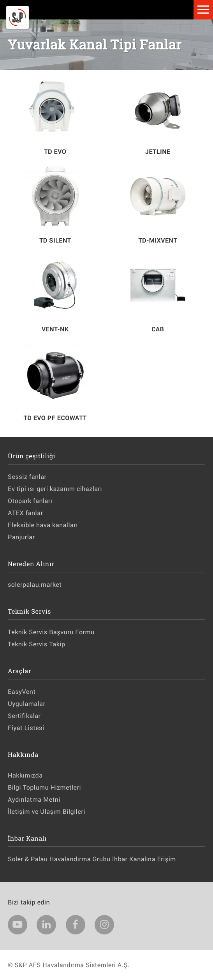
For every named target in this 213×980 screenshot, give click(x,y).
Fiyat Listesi (26, 728)
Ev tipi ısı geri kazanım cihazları (55, 489)
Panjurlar (21, 537)
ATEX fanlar (25, 513)
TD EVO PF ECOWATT (55, 418)
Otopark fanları (30, 501)
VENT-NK (55, 329)
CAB (158, 329)
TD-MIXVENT (158, 240)
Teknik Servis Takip (36, 644)
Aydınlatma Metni (34, 800)
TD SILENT (55, 240)
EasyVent (22, 692)
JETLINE (158, 152)
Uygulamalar (26, 704)
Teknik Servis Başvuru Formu (51, 632)
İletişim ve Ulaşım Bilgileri (47, 812)
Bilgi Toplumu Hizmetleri (44, 787)
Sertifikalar (24, 716)
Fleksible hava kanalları (43, 525)
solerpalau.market (35, 585)
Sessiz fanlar (27, 477)
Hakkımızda (25, 775)
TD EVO (55, 152)
